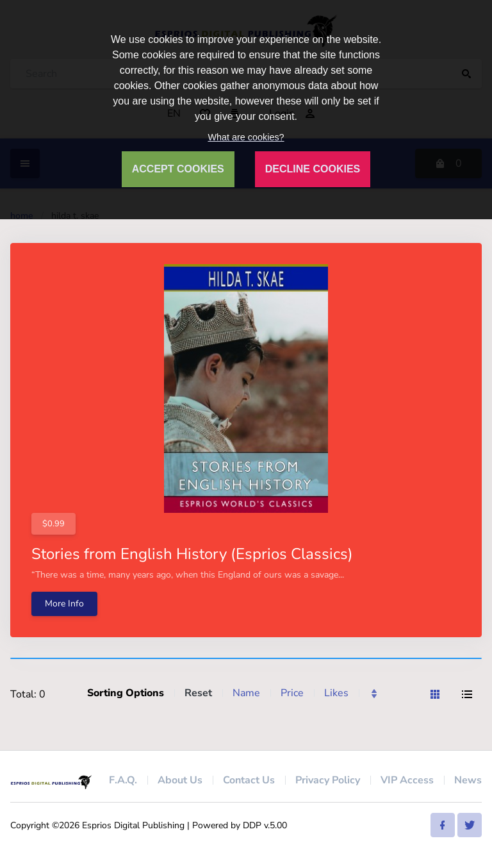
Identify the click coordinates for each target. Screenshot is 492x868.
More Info (64, 604)
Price (292, 693)
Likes (336, 693)
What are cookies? (246, 137)
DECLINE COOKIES (313, 169)
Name (246, 693)
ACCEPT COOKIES (178, 169)
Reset (198, 693)
